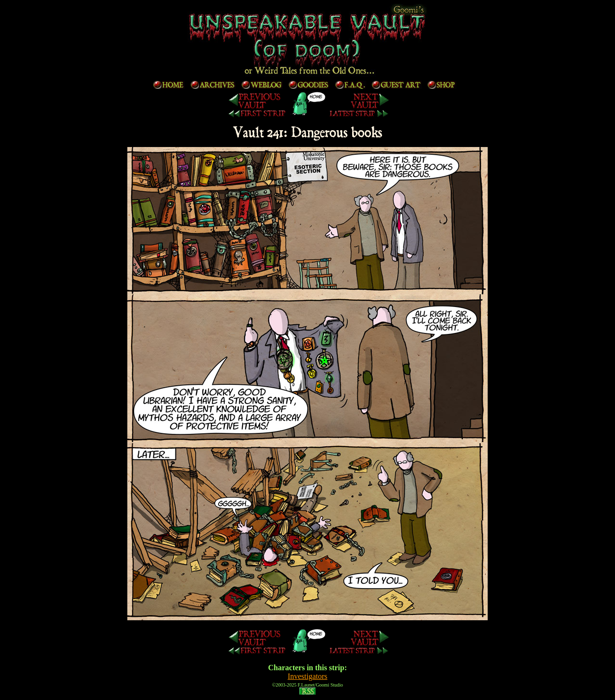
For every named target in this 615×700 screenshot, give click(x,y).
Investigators (308, 676)
